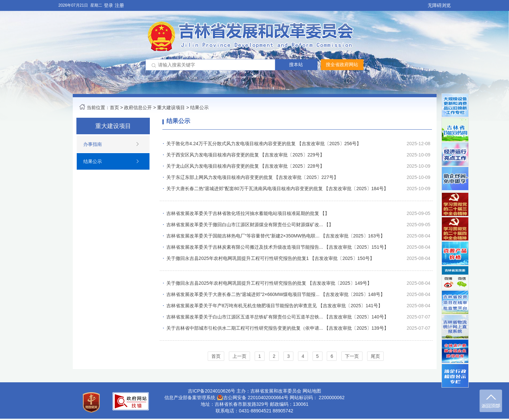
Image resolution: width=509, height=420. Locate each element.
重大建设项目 (171, 107)
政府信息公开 (138, 107)
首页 (114, 107)
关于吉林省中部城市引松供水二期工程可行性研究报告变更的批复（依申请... (245, 328)
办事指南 (93, 144)
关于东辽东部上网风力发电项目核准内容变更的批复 (220, 177)
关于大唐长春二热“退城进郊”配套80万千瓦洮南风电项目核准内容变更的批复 (245, 189)
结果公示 (199, 107)
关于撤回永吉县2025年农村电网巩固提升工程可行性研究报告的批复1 (238, 258)
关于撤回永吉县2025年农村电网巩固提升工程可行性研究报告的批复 (236, 283)
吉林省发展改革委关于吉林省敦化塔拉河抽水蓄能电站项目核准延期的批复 (243, 213)
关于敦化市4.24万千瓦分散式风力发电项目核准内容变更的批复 (231, 144)
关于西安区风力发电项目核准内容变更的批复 (213, 155)
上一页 (239, 356)
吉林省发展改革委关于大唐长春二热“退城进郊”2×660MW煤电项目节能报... (243, 294)
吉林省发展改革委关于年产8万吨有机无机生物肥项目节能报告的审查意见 (242, 306)
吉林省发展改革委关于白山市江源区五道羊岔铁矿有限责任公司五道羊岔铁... (245, 317)
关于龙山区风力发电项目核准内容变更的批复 (213, 166)
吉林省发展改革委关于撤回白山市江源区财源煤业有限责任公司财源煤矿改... (245, 225)
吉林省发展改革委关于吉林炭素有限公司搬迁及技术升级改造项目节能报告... (245, 247)
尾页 (375, 356)
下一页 (352, 356)
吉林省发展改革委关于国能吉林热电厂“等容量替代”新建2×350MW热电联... (243, 236)
